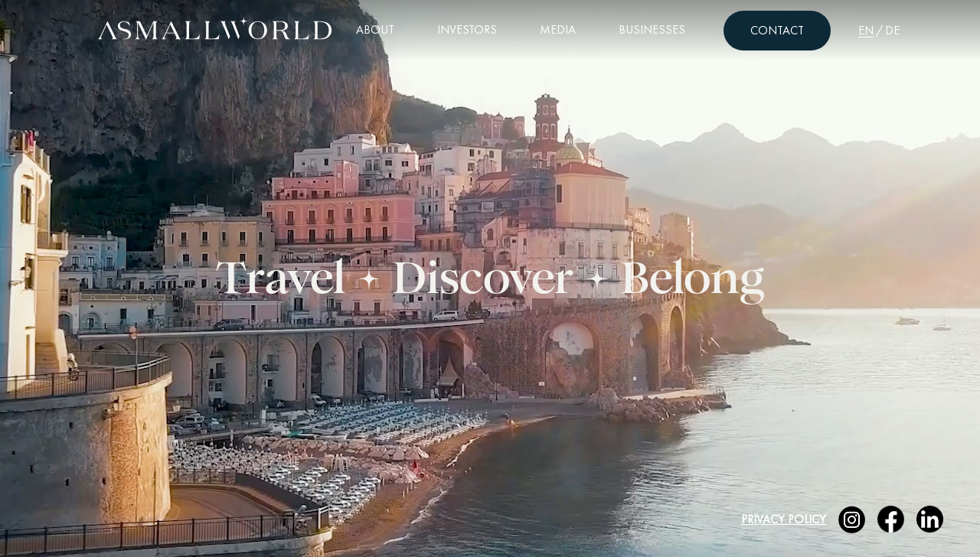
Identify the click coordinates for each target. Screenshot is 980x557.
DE (892, 30)
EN (866, 30)
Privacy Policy (784, 519)
